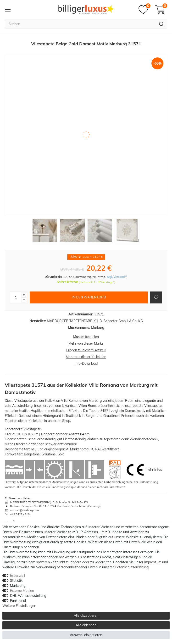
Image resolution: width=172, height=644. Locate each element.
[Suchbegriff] (80, 24)
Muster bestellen (86, 337)
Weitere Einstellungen (19, 606)
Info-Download (86, 364)
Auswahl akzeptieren (86, 635)
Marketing (18, 586)
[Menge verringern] (24, 300)
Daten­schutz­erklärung (132, 567)
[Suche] (161, 24)
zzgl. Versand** (117, 277)
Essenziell (17, 576)
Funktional (18, 601)
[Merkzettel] (144, 10)
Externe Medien (22, 591)
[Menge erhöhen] (24, 295)
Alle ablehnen (86, 625)
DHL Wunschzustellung (28, 596)
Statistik (16, 581)
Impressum (153, 562)
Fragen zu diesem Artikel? (86, 350)
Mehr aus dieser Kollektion (86, 357)
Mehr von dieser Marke (86, 343)
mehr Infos (154, 469)
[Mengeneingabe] (16, 297)
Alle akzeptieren (86, 616)
